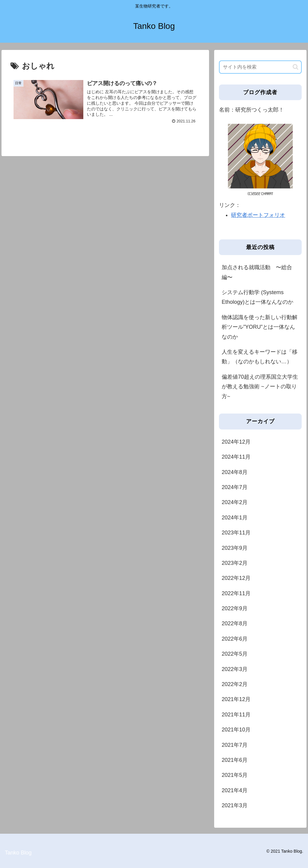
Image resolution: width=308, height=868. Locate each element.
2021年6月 (235, 760)
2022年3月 (235, 669)
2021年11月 (236, 715)
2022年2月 (235, 684)
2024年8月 (235, 472)
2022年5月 (235, 654)
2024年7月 (235, 487)
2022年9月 (235, 608)
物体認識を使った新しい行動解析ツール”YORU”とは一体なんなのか (260, 327)
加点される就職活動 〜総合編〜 (257, 272)
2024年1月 (235, 518)
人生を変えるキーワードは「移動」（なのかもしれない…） (260, 357)
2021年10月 (236, 730)
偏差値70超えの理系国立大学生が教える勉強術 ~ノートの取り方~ (260, 387)
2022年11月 (236, 593)
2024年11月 (236, 457)
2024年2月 (235, 502)
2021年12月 (236, 699)
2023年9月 (235, 548)
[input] (260, 67)
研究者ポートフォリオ (258, 215)
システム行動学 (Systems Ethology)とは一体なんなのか (257, 297)
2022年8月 (235, 623)
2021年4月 (235, 790)
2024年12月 (236, 442)
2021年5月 (235, 775)
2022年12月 (236, 578)
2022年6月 (235, 639)
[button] (296, 67)
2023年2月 (235, 563)
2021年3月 (235, 805)
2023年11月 (236, 533)
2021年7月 (235, 745)
